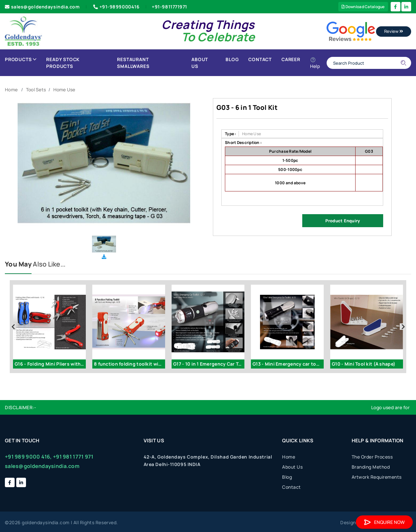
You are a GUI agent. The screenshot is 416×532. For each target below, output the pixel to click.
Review (394, 31)
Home (11, 90)
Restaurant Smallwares (133, 63)
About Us (200, 63)
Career (291, 59)
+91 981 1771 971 (73, 457)
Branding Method (371, 467)
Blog (232, 59)
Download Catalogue (363, 7)
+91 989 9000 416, (28, 457)
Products (21, 59)
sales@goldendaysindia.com (42, 7)
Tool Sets (36, 90)
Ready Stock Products (63, 63)
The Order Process (372, 457)
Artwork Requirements (377, 477)
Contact (260, 59)
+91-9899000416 (116, 7)
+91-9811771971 (169, 7)
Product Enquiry (343, 221)
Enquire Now (384, 522)
